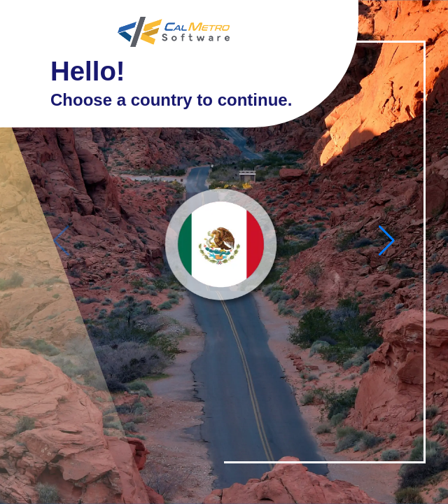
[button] (387, 241)
